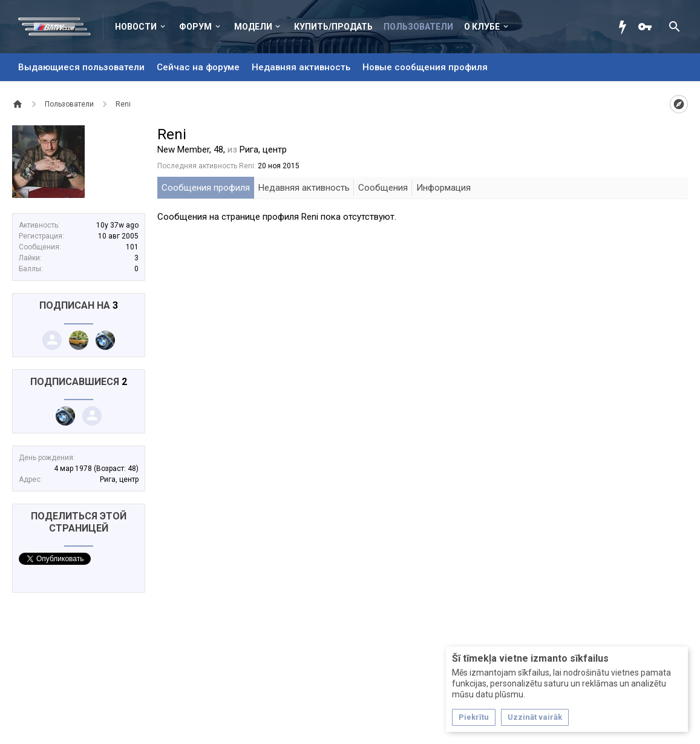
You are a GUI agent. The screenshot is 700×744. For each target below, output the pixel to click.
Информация (443, 188)
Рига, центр (119, 479)
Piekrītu (474, 717)
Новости (136, 27)
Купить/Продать (333, 27)
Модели (253, 27)
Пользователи (418, 27)
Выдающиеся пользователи (81, 67)
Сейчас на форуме (198, 67)
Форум (195, 27)
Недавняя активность (301, 67)
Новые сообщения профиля (425, 67)
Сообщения (383, 188)
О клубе (482, 27)
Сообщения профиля (206, 188)
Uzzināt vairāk (535, 717)
